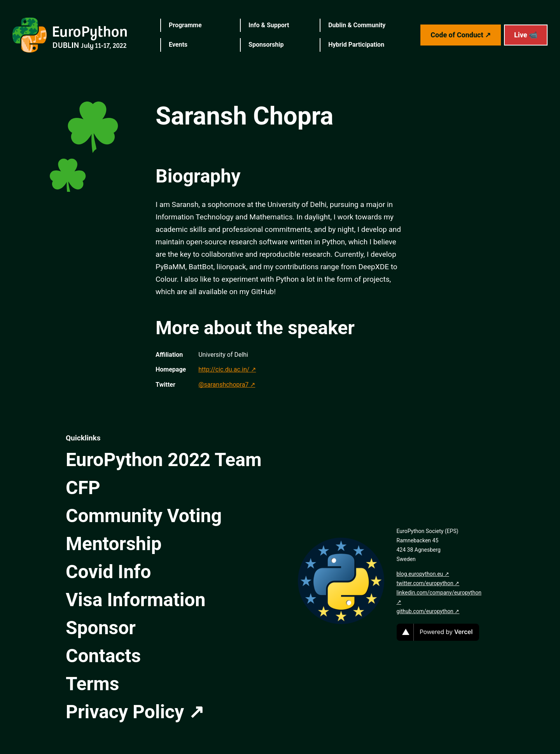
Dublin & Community (357, 25)
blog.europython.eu (420, 574)
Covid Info (108, 572)
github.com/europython (425, 611)
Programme (185, 25)
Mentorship (114, 544)
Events (178, 45)
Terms (92, 684)
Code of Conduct (457, 35)
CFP (83, 488)
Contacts (103, 656)
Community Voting (144, 516)
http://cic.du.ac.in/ (224, 369)
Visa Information (136, 600)
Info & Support (269, 25)
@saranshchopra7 (223, 385)
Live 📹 (526, 35)
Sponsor (101, 628)
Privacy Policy (125, 712)
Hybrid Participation (356, 45)
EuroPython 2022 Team (164, 460)
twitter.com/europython (425, 583)
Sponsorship (266, 45)
